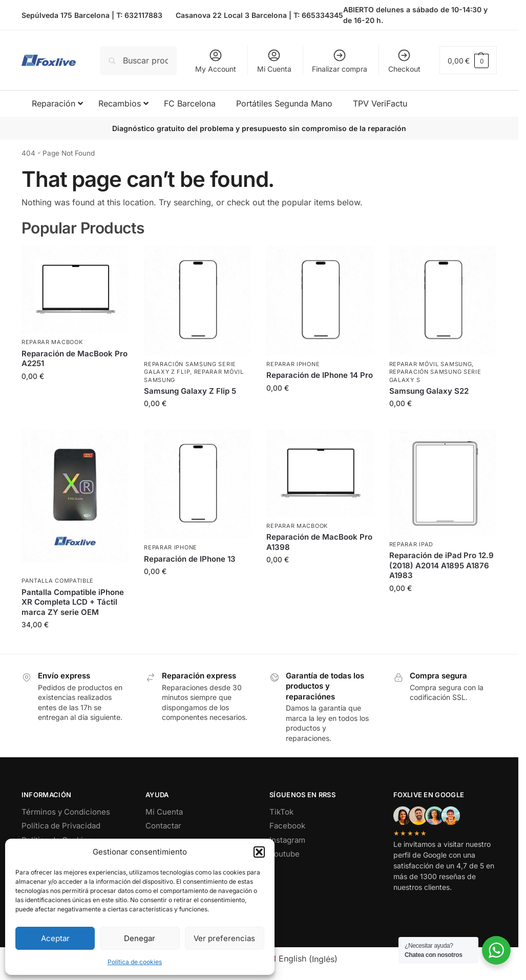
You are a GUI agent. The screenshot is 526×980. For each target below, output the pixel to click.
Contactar (163, 826)
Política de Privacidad (61, 826)
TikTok (281, 812)
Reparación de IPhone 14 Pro (320, 375)
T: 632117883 (139, 15)
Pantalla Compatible (58, 581)
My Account (216, 61)
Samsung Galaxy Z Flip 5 (190, 391)
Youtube (285, 854)
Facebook (287, 826)
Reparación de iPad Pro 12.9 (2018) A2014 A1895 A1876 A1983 (441, 565)
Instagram (287, 840)
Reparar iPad (411, 544)
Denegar (140, 938)
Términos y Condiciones (66, 812)
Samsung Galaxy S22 (429, 391)
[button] (259, 852)
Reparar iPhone (293, 364)
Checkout (404, 61)
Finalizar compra (340, 61)
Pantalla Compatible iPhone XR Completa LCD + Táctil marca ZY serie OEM (73, 602)
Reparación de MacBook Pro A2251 (75, 359)
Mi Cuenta (274, 61)
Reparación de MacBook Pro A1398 (319, 542)
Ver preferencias (224, 938)
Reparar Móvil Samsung (431, 364)
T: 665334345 (318, 15)
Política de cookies (135, 962)
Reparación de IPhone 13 (190, 559)
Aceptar (55, 938)
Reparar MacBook (52, 342)
